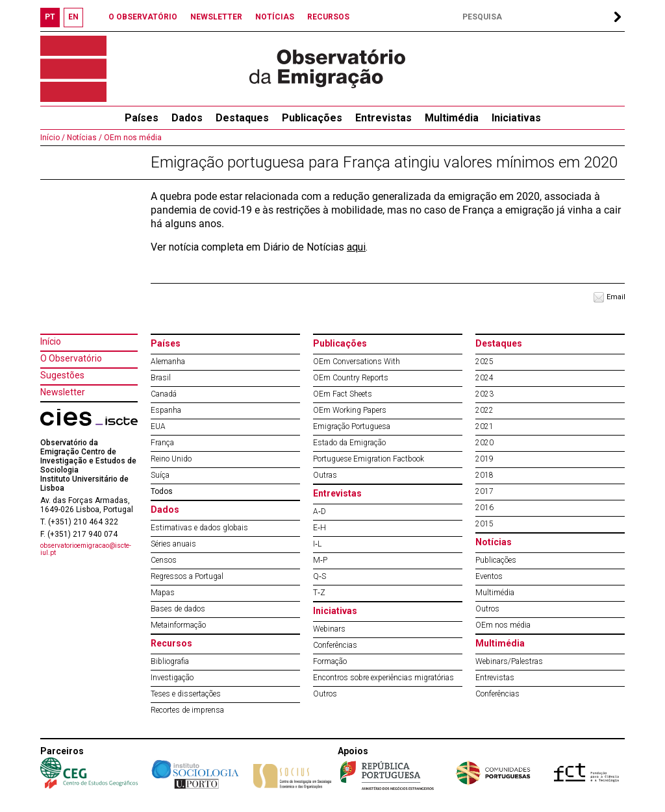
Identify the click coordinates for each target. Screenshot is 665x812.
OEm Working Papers (350, 410)
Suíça (160, 475)
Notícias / (83, 138)
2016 (484, 508)
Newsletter (63, 392)
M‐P (320, 560)
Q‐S (320, 576)
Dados (187, 118)
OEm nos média (132, 138)
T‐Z (319, 593)
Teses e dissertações (186, 694)
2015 (484, 524)
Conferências (335, 645)
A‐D (320, 511)
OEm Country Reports (351, 378)
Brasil (161, 378)
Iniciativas (516, 118)
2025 (484, 362)
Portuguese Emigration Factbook (369, 459)
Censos (164, 560)
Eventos (489, 576)
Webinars (329, 629)
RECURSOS (328, 17)
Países (166, 343)
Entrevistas (383, 118)
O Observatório (71, 358)
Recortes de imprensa (187, 710)
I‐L (317, 544)
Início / (53, 138)
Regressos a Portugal (187, 576)
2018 (484, 475)
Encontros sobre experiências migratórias (383, 678)
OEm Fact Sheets (343, 394)
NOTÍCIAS (275, 17)
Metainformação (178, 625)
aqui (356, 247)
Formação (330, 661)
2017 (484, 491)
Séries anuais (173, 544)
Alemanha (168, 362)
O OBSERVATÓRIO (143, 17)
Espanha (166, 410)
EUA (158, 426)
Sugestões (62, 375)
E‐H (320, 528)
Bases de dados (178, 609)
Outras (325, 475)
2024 (484, 378)
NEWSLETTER (216, 17)
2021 (484, 426)
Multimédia (452, 118)
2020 (484, 443)
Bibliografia (170, 661)
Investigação (172, 678)
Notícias (494, 542)
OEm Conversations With (357, 362)
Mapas (163, 593)
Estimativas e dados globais (199, 528)
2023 (484, 394)
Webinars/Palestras (509, 661)
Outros (325, 694)
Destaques (242, 118)
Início (51, 341)
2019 (484, 459)
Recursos (171, 643)
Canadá (164, 394)
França (162, 443)
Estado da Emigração (349, 443)
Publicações (312, 118)
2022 (484, 410)
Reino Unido (171, 459)
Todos (162, 491)
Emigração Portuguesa (352, 426)
